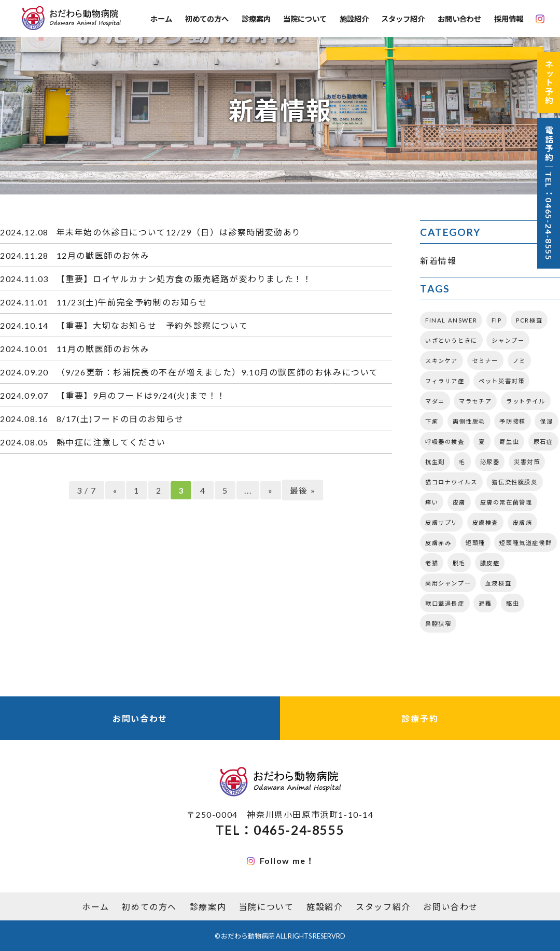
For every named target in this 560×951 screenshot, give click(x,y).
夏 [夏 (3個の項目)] (482, 442)
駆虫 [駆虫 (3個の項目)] (513, 603)
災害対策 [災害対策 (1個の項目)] (527, 462)
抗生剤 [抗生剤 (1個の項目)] (435, 462)
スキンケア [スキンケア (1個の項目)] (442, 361)
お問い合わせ (459, 19)
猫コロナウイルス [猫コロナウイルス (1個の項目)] (451, 482)
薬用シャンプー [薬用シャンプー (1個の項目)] (448, 583)
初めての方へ (207, 19)
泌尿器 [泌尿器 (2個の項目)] (490, 462)
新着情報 (438, 261)
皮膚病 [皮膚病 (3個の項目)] (523, 522)
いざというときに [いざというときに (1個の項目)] (451, 340)
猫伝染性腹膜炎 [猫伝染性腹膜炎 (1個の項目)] (514, 482)
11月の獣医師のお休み (103, 349)
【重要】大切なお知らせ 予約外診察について (152, 325)
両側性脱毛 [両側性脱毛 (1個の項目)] (469, 421)
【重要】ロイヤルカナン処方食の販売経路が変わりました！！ (184, 279)
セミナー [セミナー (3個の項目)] (485, 361)
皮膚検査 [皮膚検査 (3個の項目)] (485, 522)
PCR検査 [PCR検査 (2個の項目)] (529, 320)
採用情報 (509, 19)
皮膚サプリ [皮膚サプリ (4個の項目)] (442, 522)
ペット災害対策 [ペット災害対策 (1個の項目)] (501, 381)
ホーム (161, 19)
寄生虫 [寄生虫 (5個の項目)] (509, 442)
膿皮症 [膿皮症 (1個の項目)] (490, 563)
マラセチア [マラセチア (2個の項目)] (475, 401)
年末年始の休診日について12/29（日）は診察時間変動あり (179, 232)
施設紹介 (354, 19)
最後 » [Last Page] (303, 490)
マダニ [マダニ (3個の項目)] (435, 401)
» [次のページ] (271, 490)
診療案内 (256, 19)
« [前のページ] (115, 490)
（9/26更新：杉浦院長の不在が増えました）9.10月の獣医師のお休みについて (218, 372)
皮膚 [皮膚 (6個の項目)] (459, 502)
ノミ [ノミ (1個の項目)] (519, 361)
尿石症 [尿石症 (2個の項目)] (543, 442)
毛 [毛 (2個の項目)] (462, 462)
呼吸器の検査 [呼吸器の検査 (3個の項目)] (445, 442)
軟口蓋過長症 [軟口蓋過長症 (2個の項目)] (445, 603)
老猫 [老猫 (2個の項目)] (432, 563)
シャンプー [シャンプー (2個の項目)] (508, 340)
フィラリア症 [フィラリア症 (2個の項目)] (445, 381)
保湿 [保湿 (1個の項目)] (546, 421)
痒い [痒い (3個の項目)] (432, 502)
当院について (305, 19)
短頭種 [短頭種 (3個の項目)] (475, 543)
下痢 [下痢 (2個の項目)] (432, 421)
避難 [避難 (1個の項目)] (485, 603)
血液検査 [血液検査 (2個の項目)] (498, 583)
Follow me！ (281, 861)
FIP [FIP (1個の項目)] (497, 320)
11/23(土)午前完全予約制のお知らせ (132, 302)
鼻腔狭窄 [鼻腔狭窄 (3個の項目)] (438, 624)
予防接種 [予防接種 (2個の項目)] (512, 421)
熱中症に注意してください (111, 442)
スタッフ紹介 (403, 19)
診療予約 (420, 718)
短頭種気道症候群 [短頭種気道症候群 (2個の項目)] (526, 543)
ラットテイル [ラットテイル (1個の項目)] (526, 401)
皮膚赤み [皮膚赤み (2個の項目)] (438, 543)
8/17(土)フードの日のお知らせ (120, 419)
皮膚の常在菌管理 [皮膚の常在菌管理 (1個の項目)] (506, 502)
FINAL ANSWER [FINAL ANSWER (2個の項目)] (451, 320)
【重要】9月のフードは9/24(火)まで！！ (141, 395)
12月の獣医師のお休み (103, 255)
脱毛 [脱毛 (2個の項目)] (459, 563)
